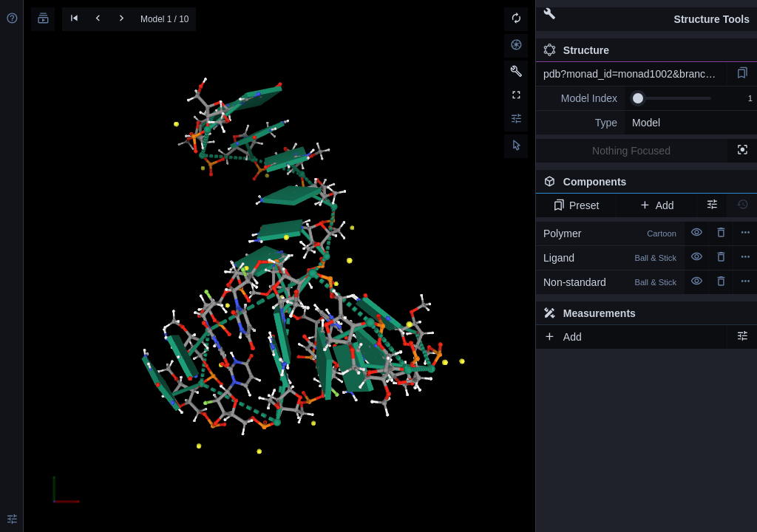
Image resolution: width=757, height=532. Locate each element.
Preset (576, 205)
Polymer (610, 233)
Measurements (590, 313)
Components (642, 185)
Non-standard (610, 282)
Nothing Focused (631, 151)
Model (646, 123)
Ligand (610, 258)
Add (656, 205)
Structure (576, 50)
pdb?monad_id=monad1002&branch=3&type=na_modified (635, 74)
